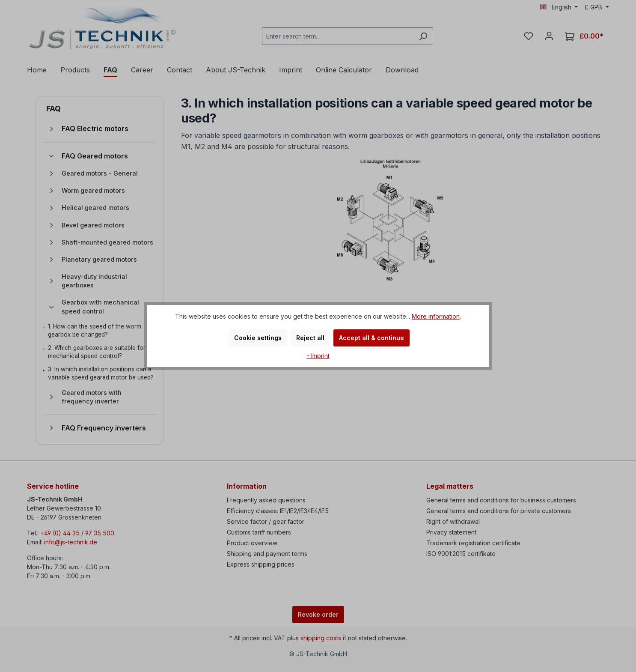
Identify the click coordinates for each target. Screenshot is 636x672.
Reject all (310, 338)
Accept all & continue (371, 338)
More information (436, 316)
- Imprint (318, 356)
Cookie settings (258, 338)
